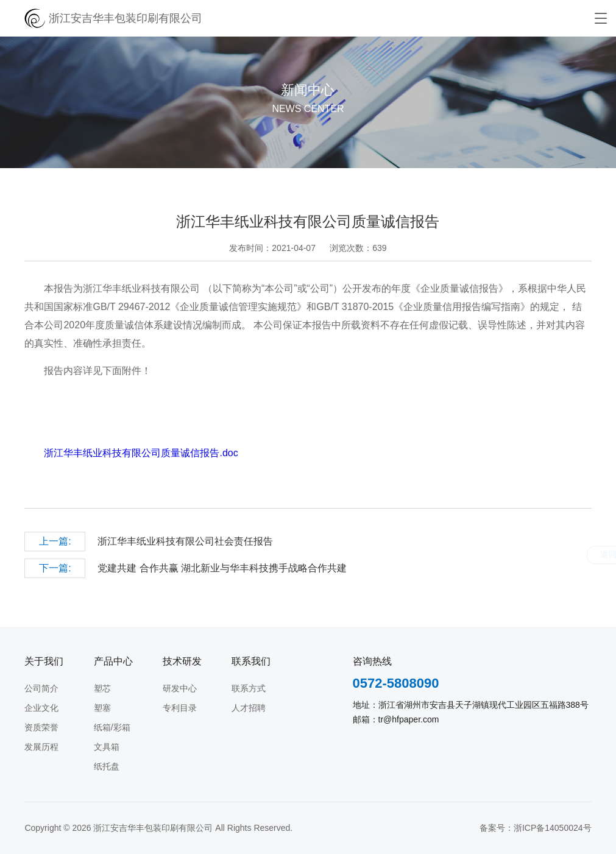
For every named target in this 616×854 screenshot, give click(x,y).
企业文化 (41, 708)
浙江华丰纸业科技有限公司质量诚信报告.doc (141, 453)
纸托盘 (107, 766)
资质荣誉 (41, 727)
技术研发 (182, 661)
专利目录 (180, 708)
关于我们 (44, 661)
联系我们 (251, 661)
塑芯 (102, 688)
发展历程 (41, 747)
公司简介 (41, 688)
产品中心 (113, 661)
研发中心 (180, 688)
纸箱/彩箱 (112, 727)
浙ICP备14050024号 (553, 828)
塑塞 (102, 708)
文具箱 (107, 747)
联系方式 (249, 688)
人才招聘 (249, 708)
